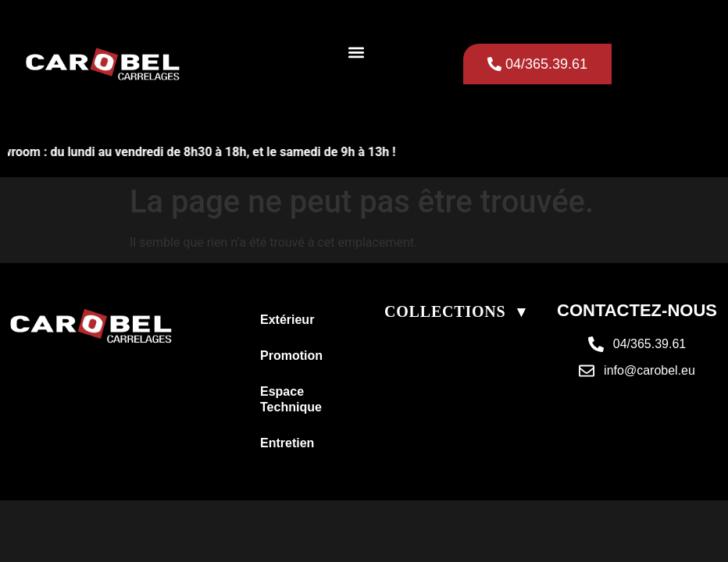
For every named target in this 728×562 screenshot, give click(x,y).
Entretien (287, 443)
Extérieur (287, 320)
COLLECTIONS (445, 311)
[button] (357, 52)
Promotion (291, 356)
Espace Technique (291, 399)
